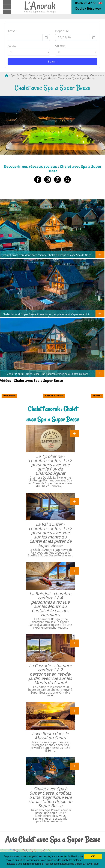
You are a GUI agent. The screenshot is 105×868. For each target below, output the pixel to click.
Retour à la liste (54, 396)
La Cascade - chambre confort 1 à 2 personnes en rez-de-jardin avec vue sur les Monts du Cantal (50, 674)
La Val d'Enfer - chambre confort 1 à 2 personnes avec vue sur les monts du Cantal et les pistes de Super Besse (50, 535)
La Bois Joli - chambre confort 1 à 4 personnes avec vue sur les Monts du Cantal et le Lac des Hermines (50, 604)
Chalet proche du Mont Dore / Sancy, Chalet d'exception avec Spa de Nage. (48, 255)
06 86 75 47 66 (86, 3)
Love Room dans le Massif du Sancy (50, 736)
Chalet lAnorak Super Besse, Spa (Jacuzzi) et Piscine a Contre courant (48, 374)
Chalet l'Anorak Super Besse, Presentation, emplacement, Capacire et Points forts (48, 316)
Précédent (9, 396)
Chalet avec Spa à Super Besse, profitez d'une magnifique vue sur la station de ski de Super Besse (50, 797)
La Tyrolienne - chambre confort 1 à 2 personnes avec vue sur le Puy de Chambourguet (50, 465)
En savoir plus (91, 864)
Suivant (97, 396)
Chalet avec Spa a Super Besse (76, 78)
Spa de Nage (18, 75)
